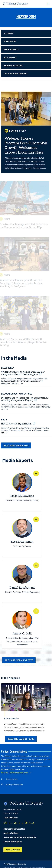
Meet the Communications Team (15, 773)
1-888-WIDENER (11, 818)
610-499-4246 (12, 779)
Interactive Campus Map (14, 829)
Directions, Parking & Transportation (20, 837)
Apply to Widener (11, 833)
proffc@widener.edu (14, 784)
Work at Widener (13, 850)
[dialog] (45, 861)
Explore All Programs (13, 841)
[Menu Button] (48, 4)
